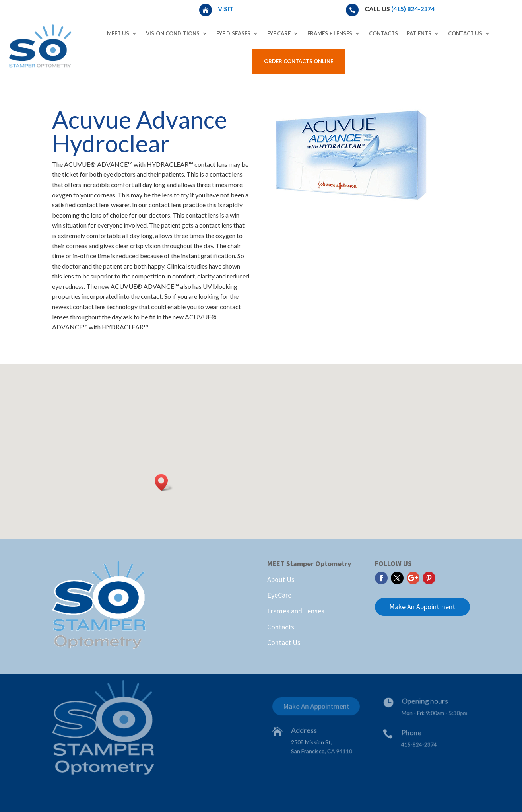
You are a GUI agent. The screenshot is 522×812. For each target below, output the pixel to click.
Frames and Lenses (296, 611)
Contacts (383, 33)
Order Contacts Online (299, 61)
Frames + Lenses (330, 33)
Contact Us (465, 33)
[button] (164, 482)
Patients (419, 33)
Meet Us (118, 33)
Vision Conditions (173, 33)
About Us (281, 579)
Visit (226, 9)
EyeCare (279, 595)
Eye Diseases (233, 33)
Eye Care (279, 33)
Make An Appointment (422, 607)
